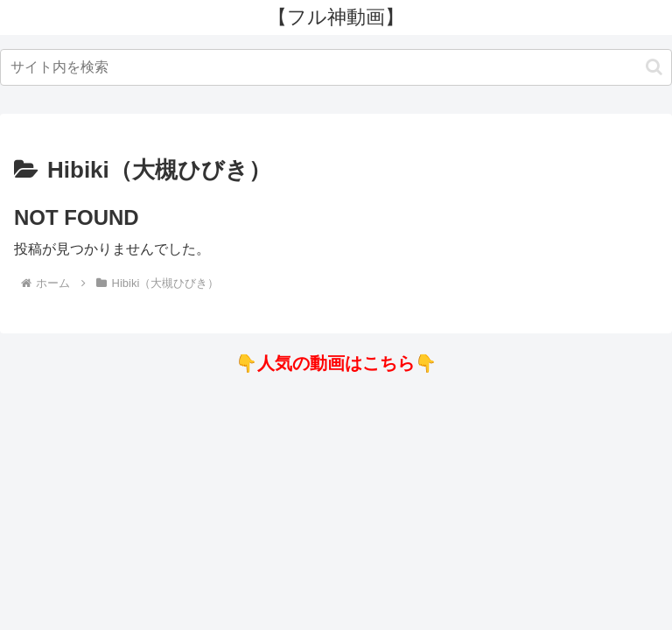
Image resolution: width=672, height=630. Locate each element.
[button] (654, 67)
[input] (336, 67)
